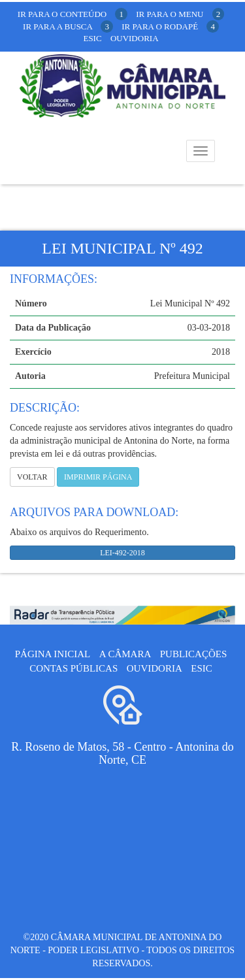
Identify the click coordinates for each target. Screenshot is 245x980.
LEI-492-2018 (122, 553)
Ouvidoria (135, 38)
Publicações (194, 654)
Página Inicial (53, 654)
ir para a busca (68, 26)
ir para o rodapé (170, 26)
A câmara (125, 654)
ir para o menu (180, 14)
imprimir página (98, 477)
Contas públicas (73, 668)
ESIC (202, 668)
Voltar (32, 477)
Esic (92, 38)
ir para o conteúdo (73, 14)
